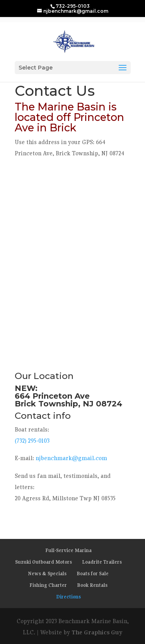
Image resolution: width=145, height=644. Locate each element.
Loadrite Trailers (102, 562)
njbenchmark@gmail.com (71, 458)
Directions (68, 597)
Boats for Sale (93, 573)
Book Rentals (92, 585)
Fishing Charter (48, 585)
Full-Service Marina (68, 550)
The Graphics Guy (97, 632)
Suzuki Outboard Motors (43, 562)
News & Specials (47, 573)
